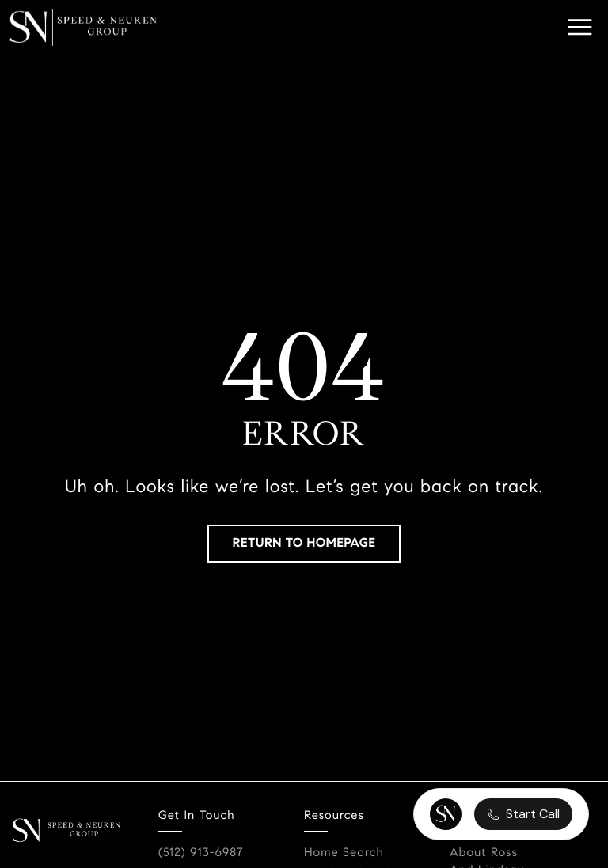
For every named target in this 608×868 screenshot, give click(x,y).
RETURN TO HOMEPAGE (304, 543)
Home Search (344, 853)
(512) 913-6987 (201, 853)
